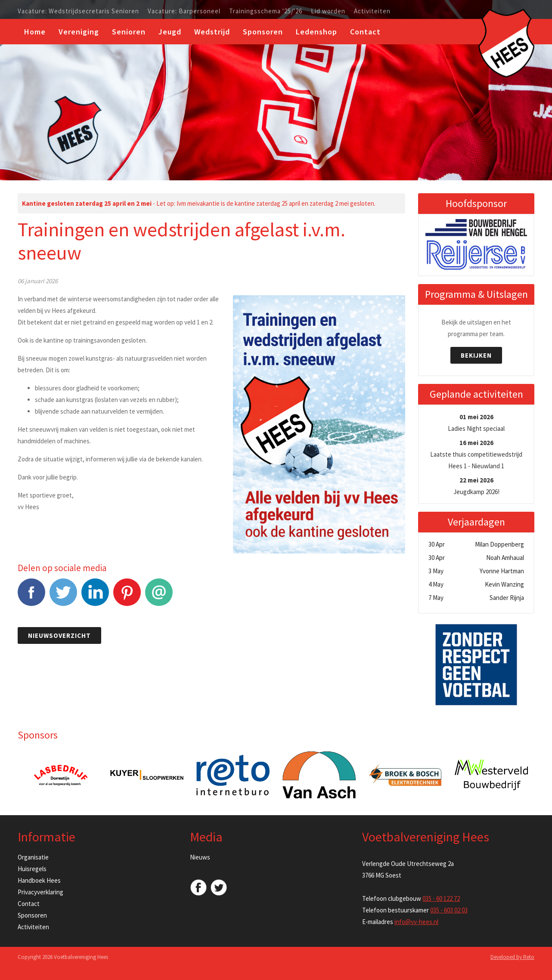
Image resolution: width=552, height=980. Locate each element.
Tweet (63, 597)
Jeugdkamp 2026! (476, 486)
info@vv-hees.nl (416, 922)
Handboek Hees (39, 880)
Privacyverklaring (40, 892)
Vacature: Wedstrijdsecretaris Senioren (78, 11)
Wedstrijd (212, 32)
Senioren (129, 32)
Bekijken (476, 355)
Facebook (31, 597)
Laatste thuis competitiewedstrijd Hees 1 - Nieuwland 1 (476, 454)
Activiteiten (372, 11)
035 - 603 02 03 (449, 910)
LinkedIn (95, 597)
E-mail (159, 597)
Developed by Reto (512, 957)
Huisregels (32, 869)
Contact (365, 32)
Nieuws (200, 857)
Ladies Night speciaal (476, 423)
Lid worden (328, 11)
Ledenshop (316, 32)
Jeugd (170, 32)
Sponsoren (263, 32)
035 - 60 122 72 (441, 898)
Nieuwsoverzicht (59, 635)
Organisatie (33, 857)
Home (35, 32)
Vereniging (79, 32)
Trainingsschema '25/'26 (266, 11)
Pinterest (127, 597)
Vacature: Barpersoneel (184, 11)
